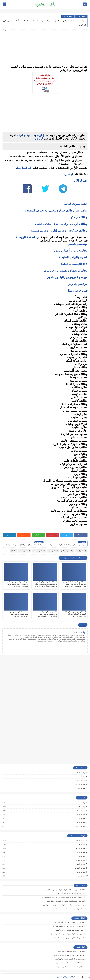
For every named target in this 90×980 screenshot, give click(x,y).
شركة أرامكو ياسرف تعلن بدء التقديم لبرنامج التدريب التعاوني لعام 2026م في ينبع (76, 614)
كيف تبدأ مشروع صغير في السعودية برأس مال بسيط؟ (69, 955)
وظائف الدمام (43, 224)
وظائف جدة (61, 224)
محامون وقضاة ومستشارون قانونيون (66, 271)
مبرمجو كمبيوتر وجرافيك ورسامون (67, 277)
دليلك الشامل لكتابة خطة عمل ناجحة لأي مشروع (70, 963)
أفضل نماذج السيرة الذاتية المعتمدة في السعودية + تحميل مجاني (66, 901)
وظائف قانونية (80, 826)
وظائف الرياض (68, 17)
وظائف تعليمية (80, 822)
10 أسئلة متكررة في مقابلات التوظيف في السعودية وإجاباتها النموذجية (64, 890)
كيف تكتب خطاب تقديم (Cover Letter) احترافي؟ (70, 893)
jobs (13, 551)
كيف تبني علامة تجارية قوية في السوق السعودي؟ (70, 967)
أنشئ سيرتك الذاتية (76, 204)
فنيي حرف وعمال (77, 291)
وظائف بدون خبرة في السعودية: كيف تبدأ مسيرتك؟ (69, 909)
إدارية (41, 135)
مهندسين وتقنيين (78, 244)
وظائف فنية (81, 818)
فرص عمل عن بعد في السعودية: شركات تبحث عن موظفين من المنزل (64, 905)
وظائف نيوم (81, 788)
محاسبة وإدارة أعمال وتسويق (70, 251)
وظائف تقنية (53, 551)
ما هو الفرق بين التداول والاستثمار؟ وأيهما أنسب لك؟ (69, 922)
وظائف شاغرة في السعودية (65, 977)
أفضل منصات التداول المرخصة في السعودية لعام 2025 (69, 926)
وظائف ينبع (81, 876)
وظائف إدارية (81, 17)
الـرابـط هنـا (24, 168)
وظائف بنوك (81, 780)
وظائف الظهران (80, 868)
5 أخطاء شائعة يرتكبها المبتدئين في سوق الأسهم (70, 930)
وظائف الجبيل (80, 864)
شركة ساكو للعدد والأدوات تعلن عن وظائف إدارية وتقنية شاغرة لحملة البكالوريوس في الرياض (17, 584)
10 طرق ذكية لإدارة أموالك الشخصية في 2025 (71, 951)
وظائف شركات (78, 231)
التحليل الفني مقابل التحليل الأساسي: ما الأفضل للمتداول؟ (67, 934)
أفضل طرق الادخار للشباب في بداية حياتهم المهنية (70, 959)
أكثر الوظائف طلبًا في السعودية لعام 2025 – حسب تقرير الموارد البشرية (63, 897)
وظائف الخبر (81, 852)
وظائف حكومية (80, 784)
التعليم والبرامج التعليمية (73, 257)
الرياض (39, 139)
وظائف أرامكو (80, 777)
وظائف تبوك (81, 872)
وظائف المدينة (80, 860)
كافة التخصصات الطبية (74, 264)
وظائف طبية (81, 815)
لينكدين (69, 174)
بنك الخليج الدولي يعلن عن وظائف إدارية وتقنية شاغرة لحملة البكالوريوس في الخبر (17, 614)
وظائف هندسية (39, 231)
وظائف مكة (81, 856)
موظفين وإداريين (77, 284)
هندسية (31, 135)
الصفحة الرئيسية (26, 237)
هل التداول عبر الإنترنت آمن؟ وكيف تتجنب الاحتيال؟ (69, 938)
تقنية (21, 135)
